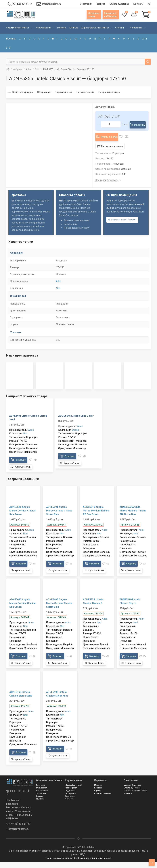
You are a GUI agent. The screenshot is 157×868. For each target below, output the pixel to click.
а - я (145, 39)
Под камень (70, 796)
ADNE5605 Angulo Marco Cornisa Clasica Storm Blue (59, 609)
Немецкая (40, 805)
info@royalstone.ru (18, 835)
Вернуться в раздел (21, 92)
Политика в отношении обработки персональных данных (78, 864)
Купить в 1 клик (107, 143)
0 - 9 (8, 48)
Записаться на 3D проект (122, 226)
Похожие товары (85, 92)
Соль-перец (70, 802)
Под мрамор (70, 799)
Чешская (39, 802)
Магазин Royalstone (133, 791)
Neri (58, 294)
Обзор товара (44, 92)
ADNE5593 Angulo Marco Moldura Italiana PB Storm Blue (133, 516)
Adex (59, 287)
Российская (41, 799)
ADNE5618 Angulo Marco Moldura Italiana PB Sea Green (96, 516)
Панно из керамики (103, 799)
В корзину (106, 133)
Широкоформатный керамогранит (73, 792)
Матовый (69, 805)
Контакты (128, 799)
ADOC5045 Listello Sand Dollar (76, 421)
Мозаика (98, 791)
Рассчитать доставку (110, 152)
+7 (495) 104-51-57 (18, 829)
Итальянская (41, 794)
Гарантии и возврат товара (135, 796)
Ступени (98, 796)
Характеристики (64, 92)
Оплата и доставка (132, 794)
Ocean (75, 436)
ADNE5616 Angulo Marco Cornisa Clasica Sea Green (22, 516)
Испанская (40, 791)
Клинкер (98, 794)
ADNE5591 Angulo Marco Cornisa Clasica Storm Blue (59, 516)
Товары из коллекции (109, 92)
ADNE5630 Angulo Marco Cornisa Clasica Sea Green (22, 609)
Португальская (42, 796)
